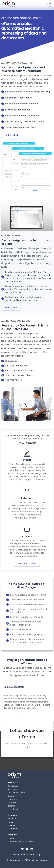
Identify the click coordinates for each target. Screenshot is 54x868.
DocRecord (13, 786)
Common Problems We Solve (21, 842)
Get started (12, 135)
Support (12, 838)
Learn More (11, 308)
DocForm (12, 803)
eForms (11, 806)
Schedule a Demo (27, 564)
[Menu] (50, 4)
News (10, 822)
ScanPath (12, 799)
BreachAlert (13, 809)
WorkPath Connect (17, 793)
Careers (12, 825)
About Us (12, 819)
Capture (12, 796)
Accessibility (35, 854)
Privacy (24, 854)
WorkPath (12, 789)
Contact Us (13, 829)
